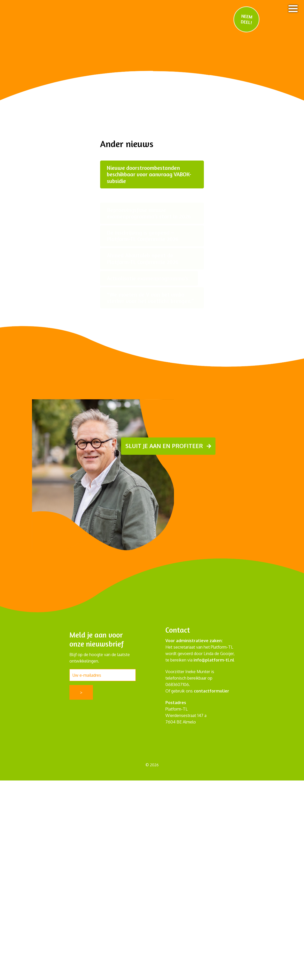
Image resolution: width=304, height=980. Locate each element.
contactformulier (211, 691)
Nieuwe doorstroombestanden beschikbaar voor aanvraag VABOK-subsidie (150, 174)
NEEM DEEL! (247, 19)
